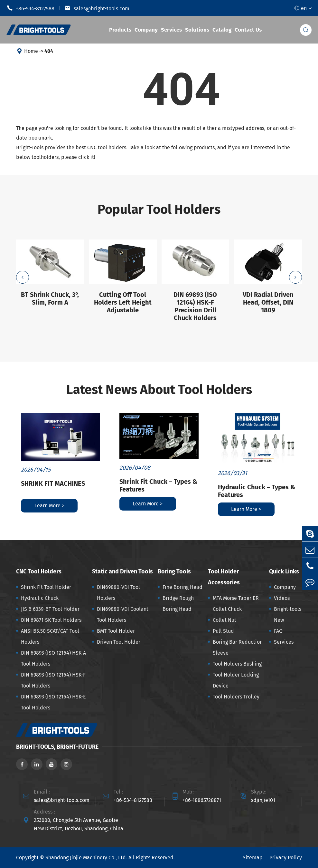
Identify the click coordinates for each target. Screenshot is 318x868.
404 (49, 51)
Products (120, 30)
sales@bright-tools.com (97, 8)
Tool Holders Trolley (236, 697)
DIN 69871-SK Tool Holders (51, 620)
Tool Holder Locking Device (236, 680)
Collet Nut (224, 620)
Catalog (222, 30)
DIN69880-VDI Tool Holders (118, 593)
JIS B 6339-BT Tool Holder (50, 609)
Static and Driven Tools (122, 571)
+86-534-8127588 (30, 8)
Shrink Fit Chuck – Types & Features (158, 485)
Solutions (197, 30)
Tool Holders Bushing (237, 664)
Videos (282, 598)
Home (31, 51)
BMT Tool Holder (116, 631)
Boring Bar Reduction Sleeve (238, 647)
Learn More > (49, 506)
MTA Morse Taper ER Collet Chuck (236, 604)
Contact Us (248, 30)
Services (171, 30)
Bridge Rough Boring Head (178, 604)
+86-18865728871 (202, 800)
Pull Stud (223, 631)
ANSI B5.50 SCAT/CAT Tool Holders (50, 636)
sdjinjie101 (263, 800)
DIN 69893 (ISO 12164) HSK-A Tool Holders (53, 658)
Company (146, 30)
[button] (23, 277)
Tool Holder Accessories (224, 577)
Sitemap (253, 858)
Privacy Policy (286, 858)
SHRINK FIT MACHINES (53, 483)
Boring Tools (174, 571)
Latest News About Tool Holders (159, 390)
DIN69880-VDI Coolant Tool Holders (123, 614)
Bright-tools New (288, 614)
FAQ (278, 631)
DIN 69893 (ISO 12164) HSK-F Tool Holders (53, 680)
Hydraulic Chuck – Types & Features (257, 491)
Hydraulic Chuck (40, 598)
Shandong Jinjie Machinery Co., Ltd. (86, 858)
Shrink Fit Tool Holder (46, 587)
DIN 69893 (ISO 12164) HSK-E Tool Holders (53, 702)
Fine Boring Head (182, 587)
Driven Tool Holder (119, 642)
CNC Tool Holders (39, 571)
